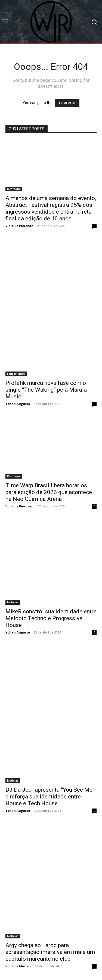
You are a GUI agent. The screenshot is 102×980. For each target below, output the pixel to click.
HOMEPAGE (67, 103)
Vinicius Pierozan (19, 226)
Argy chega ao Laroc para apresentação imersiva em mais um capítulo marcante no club (50, 952)
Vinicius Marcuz (18, 966)
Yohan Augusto (18, 404)
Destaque (14, 189)
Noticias (13, 602)
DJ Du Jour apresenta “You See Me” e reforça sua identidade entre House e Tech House (50, 797)
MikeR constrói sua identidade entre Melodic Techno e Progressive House (51, 618)
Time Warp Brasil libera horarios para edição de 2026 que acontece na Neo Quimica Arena (49, 492)
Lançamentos (16, 374)
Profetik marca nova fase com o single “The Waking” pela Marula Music (46, 390)
